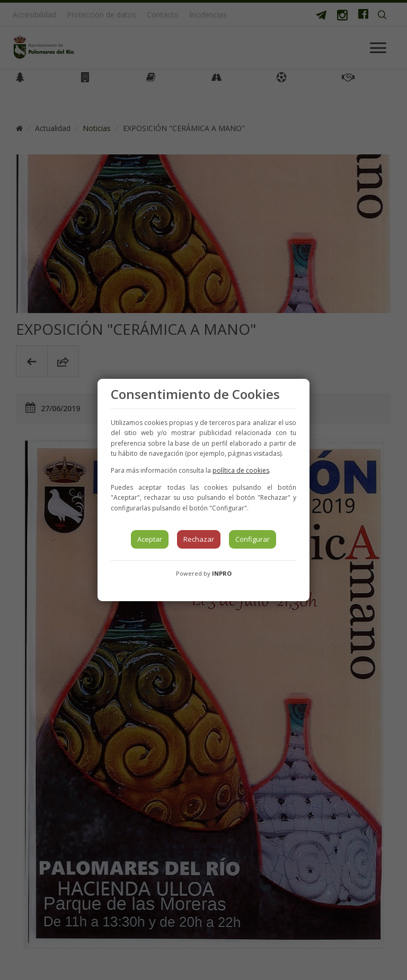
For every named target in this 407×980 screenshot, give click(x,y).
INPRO (222, 573)
